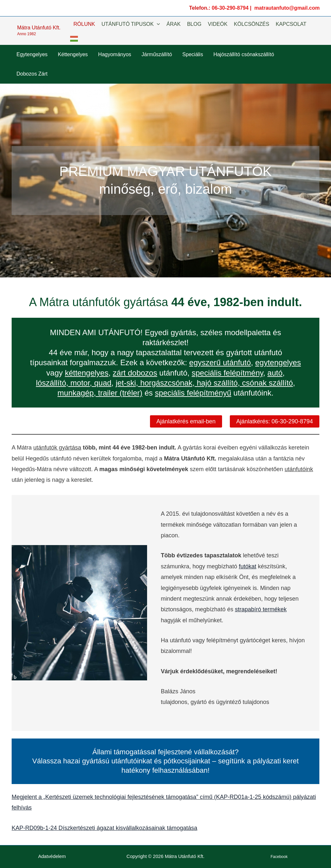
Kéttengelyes (73, 54)
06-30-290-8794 (230, 8)
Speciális (193, 54)
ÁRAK (174, 24)
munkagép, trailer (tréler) (100, 393)
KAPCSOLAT (291, 24)
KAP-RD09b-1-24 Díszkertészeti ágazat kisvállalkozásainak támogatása (104, 828)
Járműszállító (157, 54)
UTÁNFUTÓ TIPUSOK (131, 24)
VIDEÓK (218, 24)
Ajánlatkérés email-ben (186, 421)
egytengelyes (278, 362)
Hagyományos (115, 54)
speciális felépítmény (227, 373)
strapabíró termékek (261, 609)
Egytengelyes (32, 54)
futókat (248, 566)
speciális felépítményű (193, 393)
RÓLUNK (84, 24)
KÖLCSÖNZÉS (252, 24)
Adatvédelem (52, 856)
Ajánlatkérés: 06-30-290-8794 (275, 421)
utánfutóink (299, 469)
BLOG (194, 24)
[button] (157, 24)
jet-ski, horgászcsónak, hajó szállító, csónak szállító (204, 383)
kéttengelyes (87, 373)
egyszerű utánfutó (220, 362)
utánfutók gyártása (57, 448)
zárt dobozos (135, 373)
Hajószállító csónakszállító (244, 54)
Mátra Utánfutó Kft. (39, 28)
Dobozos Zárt (32, 74)
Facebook (279, 857)
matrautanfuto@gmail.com (287, 8)
